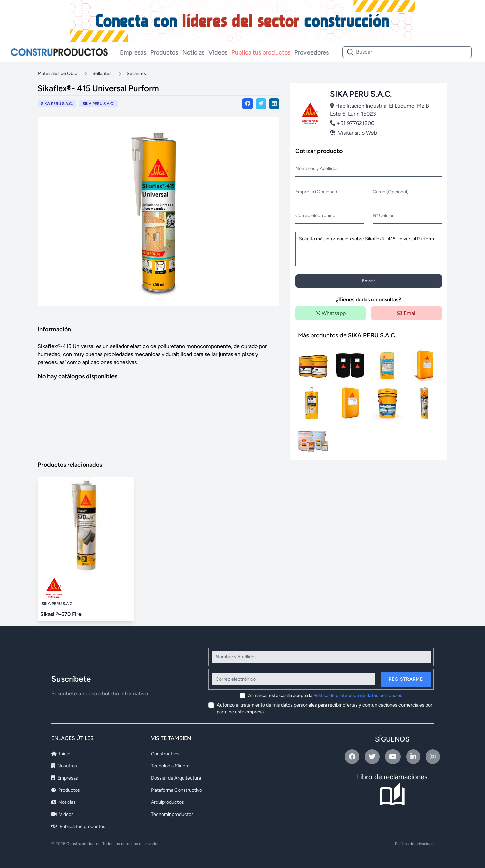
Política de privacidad (414, 844)
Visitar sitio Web (353, 133)
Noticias (193, 52)
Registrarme (406, 679)
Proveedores (312, 52)
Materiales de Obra (58, 74)
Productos (164, 52)
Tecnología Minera (170, 766)
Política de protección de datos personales (358, 696)
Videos (218, 52)
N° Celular (383, 215)
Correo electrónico (315, 215)
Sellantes (102, 74)
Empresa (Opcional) (316, 192)
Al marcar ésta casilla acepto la (325, 696)
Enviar (368, 281)
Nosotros (64, 766)
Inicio (61, 754)
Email (407, 313)
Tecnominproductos (172, 814)
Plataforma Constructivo (176, 790)
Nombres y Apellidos (317, 168)
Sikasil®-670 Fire (61, 614)
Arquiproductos (167, 802)
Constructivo (165, 754)
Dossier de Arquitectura (176, 778)
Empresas (133, 52)
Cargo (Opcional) (391, 192)
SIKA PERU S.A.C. (99, 104)
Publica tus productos (261, 52)
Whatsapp (331, 313)
